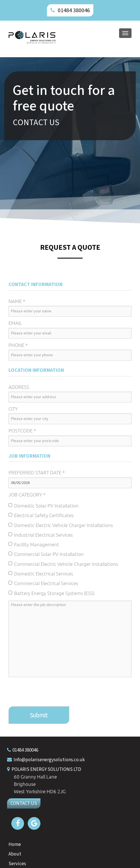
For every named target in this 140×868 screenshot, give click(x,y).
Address (19, 387)
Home (15, 844)
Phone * (18, 345)
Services (17, 864)
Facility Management (34, 544)
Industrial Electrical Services (41, 535)
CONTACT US (24, 803)
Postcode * (22, 430)
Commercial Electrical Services (43, 583)
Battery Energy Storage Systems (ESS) (51, 593)
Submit (39, 715)
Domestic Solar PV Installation (44, 506)
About (15, 854)
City (13, 409)
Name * (17, 301)
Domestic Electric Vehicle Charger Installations (61, 525)
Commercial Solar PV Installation (46, 554)
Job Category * (27, 494)
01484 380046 (74, 10)
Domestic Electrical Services (41, 573)
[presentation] (51, 692)
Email (15, 323)
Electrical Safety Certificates (41, 515)
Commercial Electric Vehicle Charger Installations (63, 564)
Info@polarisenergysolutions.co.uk (49, 760)
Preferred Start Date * (37, 472)
